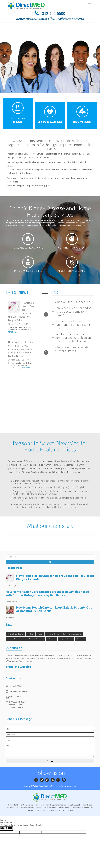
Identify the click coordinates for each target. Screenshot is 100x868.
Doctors (30, 634)
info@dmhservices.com (19, 691)
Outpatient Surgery (66, 639)
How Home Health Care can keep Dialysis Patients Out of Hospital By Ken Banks (54, 609)
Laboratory (52, 639)
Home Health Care (53, 634)
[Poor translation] (9, 828)
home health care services (16, 639)
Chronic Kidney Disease (15, 634)
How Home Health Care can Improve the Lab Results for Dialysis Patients (55, 577)
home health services (36, 639)
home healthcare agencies (72, 634)
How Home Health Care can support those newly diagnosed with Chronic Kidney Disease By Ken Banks (21, 349)
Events (40, 634)
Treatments (81, 639)
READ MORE (12, 332)
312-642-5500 (54, 13)
